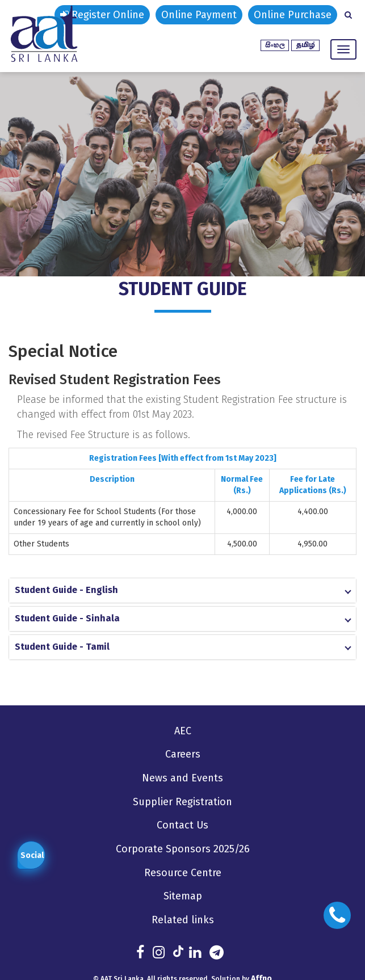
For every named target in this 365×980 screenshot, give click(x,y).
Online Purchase (293, 15)
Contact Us (182, 825)
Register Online (102, 15)
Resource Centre (183, 872)
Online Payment (199, 15)
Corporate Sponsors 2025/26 (182, 848)
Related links (182, 919)
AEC (183, 731)
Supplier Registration (182, 801)
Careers (182, 754)
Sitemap (182, 895)
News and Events (182, 778)
